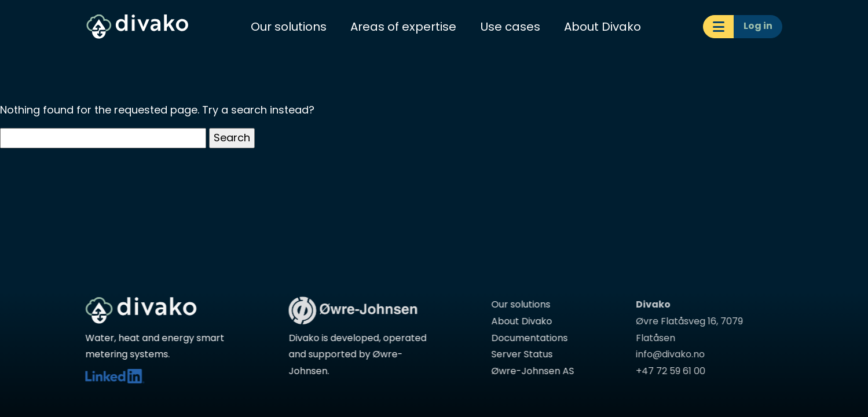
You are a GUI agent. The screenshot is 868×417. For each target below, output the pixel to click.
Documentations (527, 338)
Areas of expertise (403, 27)
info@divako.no (666, 354)
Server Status (519, 354)
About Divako (603, 27)
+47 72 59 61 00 (666, 371)
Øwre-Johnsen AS (530, 371)
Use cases (510, 27)
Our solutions (289, 27)
